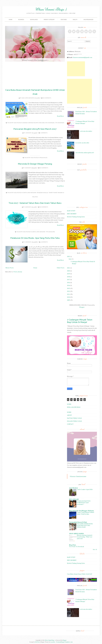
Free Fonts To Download (76, 547)
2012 (68, 291)
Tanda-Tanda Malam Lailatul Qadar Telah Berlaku (85, 513)
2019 (68, 274)
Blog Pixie (73, 545)
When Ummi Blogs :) (51, 9)
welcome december (86, 131)
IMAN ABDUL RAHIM (76, 534)
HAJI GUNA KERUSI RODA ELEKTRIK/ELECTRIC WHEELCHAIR (85, 525)
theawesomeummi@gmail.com (83, 57)
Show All (95, 550)
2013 (68, 288)
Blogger (82, 307)
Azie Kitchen (73, 488)
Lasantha (53, 642)
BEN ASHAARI (74, 499)
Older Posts (61, 268)
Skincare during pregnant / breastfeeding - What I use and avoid (85, 537)
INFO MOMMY (72, 214)
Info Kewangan (50, 123)
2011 (68, 294)
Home (11, 20)
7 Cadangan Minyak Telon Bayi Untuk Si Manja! (80, 321)
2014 (68, 285)
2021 (68, 268)
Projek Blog (44, 158)
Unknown (28, 133)
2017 (68, 280)
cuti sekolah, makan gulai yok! (85, 153)
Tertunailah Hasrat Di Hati (78, 522)
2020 (68, 271)
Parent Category (49, 20)
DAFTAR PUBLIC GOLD (74, 418)
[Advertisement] (76, 69)
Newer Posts (10, 268)
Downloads (34, 20)
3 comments (44, 242)
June (70, 259)
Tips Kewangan (60, 123)
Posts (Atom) (18, 272)
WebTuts (37, 642)
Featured (64, 20)
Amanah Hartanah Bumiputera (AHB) (34, 123)
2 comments (44, 133)
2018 (68, 277)
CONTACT (70, 424)
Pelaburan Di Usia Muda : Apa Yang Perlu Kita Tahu (35, 238)
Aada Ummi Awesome (28, 98)
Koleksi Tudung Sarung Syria (76, 217)
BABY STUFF (71, 211)
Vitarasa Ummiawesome (78, 476)
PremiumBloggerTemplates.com (64, 642)
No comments (47, 98)
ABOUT (69, 415)
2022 (68, 256)
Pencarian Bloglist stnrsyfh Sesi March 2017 (35, 129)
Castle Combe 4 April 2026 (85, 489)
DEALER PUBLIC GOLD (74, 421)
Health (75, 20)
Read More (60, 116)
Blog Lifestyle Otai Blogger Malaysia (81, 511)
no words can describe (82, 143)
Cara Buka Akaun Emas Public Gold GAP (80, 574)
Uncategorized (88, 20)
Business (21, 20)
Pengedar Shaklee (42, 193)
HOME (69, 404)
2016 (68, 282)
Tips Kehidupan (50, 232)
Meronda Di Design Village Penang (35, 164)
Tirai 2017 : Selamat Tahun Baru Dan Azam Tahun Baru (35, 203)
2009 (68, 300)
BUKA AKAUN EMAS (74, 407)
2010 (68, 297)
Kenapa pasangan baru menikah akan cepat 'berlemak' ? (84, 503)
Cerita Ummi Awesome (30, 193)
